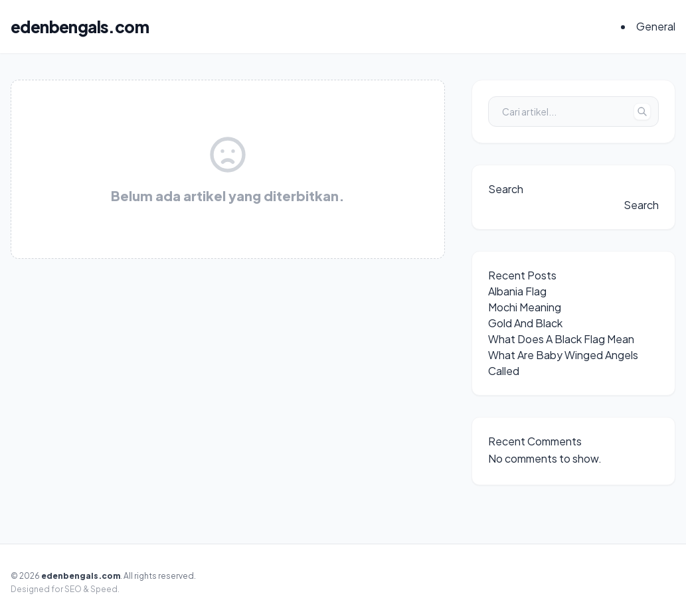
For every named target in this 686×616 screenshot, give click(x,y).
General (656, 26)
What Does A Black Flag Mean (561, 339)
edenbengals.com (80, 27)
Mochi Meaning (525, 307)
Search (506, 189)
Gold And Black (525, 323)
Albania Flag (517, 291)
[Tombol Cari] (642, 112)
